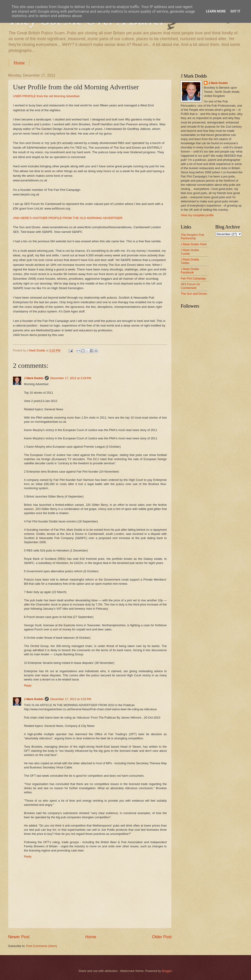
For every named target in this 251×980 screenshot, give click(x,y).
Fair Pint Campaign (193, 278)
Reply (28, 685)
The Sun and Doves (194, 294)
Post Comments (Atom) (42, 946)
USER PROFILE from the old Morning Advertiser (46, 96)
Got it (235, 11)
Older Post (162, 937)
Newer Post (19, 937)
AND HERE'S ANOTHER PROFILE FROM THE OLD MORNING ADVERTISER (68, 218)
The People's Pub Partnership (192, 237)
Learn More (216, 11)
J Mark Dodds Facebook (190, 271)
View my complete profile (197, 215)
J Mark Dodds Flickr (194, 244)
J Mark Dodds (34, 378)
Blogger (167, 971)
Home (19, 63)
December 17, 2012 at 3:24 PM (71, 378)
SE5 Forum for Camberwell (190, 286)
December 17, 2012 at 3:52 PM (71, 699)
